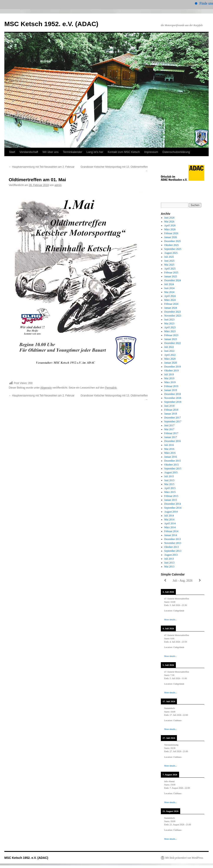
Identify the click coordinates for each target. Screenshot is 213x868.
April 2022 (170, 355)
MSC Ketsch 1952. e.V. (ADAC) (51, 24)
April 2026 (170, 225)
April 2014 (170, 523)
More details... (171, 620)
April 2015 (170, 488)
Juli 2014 (169, 516)
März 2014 (170, 527)
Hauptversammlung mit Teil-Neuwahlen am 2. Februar (42, 167)
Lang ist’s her (95, 152)
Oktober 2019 (171, 371)
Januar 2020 (171, 363)
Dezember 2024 (173, 280)
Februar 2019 (171, 386)
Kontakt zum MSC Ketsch (124, 152)
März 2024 (170, 300)
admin (58, 185)
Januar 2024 (171, 308)
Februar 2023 (171, 335)
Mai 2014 (169, 519)
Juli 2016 (169, 445)
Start (12, 152)
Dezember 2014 (173, 504)
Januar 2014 (171, 535)
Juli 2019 (169, 374)
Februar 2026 (171, 233)
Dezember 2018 (173, 394)
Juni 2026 (169, 218)
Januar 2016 (171, 457)
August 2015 (171, 472)
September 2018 (173, 402)
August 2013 (171, 555)
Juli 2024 (169, 284)
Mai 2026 (169, 222)
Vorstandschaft (29, 152)
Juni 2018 (169, 406)
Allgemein (46, 388)
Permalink (111, 388)
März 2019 (170, 382)
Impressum (151, 152)
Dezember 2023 (173, 312)
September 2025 (173, 249)
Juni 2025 (169, 261)
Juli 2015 (169, 476)
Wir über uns (50, 152)
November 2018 (173, 398)
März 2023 (170, 331)
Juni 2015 (169, 480)
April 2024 (170, 296)
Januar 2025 (171, 276)
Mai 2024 (169, 292)
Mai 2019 (169, 378)
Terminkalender (72, 152)
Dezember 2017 (173, 418)
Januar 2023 (171, 339)
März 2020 (170, 359)
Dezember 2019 (173, 367)
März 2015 (170, 492)
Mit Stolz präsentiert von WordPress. (184, 858)
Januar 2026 (171, 237)
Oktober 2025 (171, 245)
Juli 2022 (169, 347)
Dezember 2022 (173, 343)
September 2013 (173, 551)
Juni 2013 (169, 563)
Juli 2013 (169, 559)
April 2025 (170, 269)
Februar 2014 (171, 531)
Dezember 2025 (173, 241)
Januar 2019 (171, 390)
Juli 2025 (169, 257)
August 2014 (171, 512)
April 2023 (170, 327)
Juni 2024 (169, 288)
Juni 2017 (169, 425)
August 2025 (171, 253)
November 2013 (173, 543)
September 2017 (173, 421)
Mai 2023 (169, 323)
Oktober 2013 (171, 547)
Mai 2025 (169, 265)
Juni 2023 (169, 320)
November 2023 (173, 316)
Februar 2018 (171, 410)
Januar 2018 (171, 414)
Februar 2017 (171, 433)
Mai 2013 (169, 567)
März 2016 (170, 453)
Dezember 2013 (173, 539)
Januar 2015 (171, 500)
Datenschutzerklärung (176, 152)
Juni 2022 (169, 351)
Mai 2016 (169, 449)
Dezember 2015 (173, 461)
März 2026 (170, 229)
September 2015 (173, 469)
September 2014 (173, 508)
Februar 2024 (171, 304)
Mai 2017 (169, 429)
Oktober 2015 (171, 465)
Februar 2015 (171, 496)
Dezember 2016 (173, 441)
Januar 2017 (171, 437)
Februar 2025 (171, 272)
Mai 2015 (169, 484)
